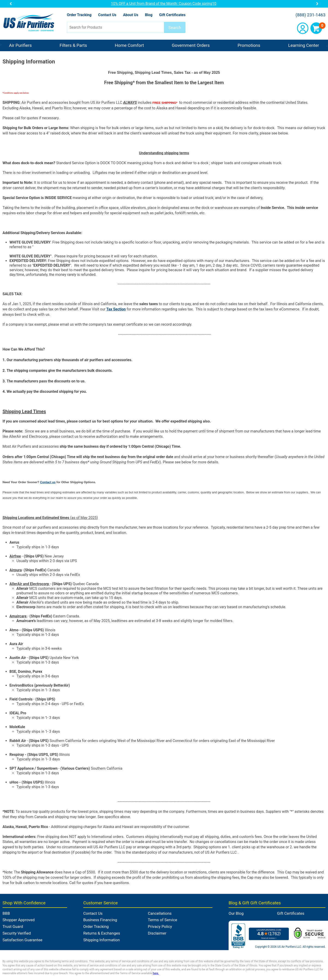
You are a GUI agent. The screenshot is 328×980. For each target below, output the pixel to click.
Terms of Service (163, 920)
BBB (6, 913)
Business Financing (100, 920)
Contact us (48, 482)
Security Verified (17, 933)
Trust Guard (13, 926)
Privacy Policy (160, 926)
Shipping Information (101, 940)
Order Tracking (79, 15)
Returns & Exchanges (102, 933)
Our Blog (236, 913)
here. (156, 973)
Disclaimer (157, 933)
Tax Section (116, 309)
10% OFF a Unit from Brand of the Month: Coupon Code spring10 (164, 4)
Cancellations (160, 913)
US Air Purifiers (30, 23)
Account (303, 28)
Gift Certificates (172, 15)
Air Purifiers (20, 45)
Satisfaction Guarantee (22, 940)
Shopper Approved (19, 920)
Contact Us (107, 15)
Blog (149, 15)
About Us (131, 15)
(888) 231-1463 (310, 15)
